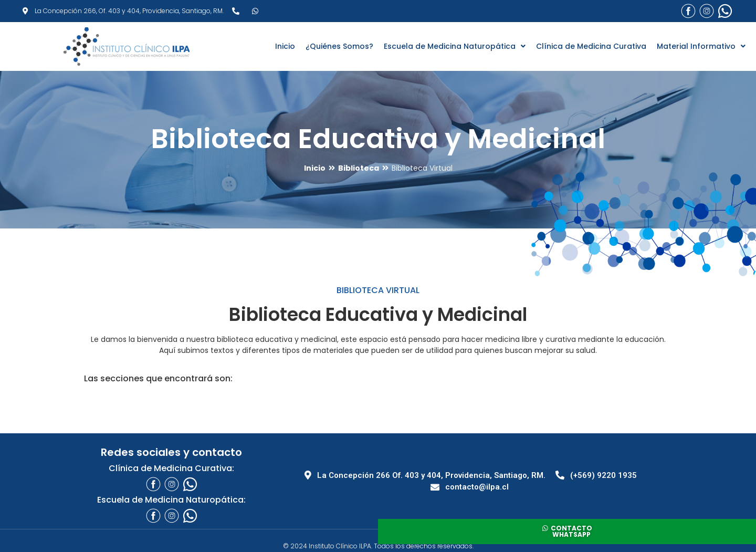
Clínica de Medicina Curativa (591, 46)
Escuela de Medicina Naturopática (455, 46)
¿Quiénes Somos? (339, 46)
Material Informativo (701, 46)
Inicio (285, 46)
